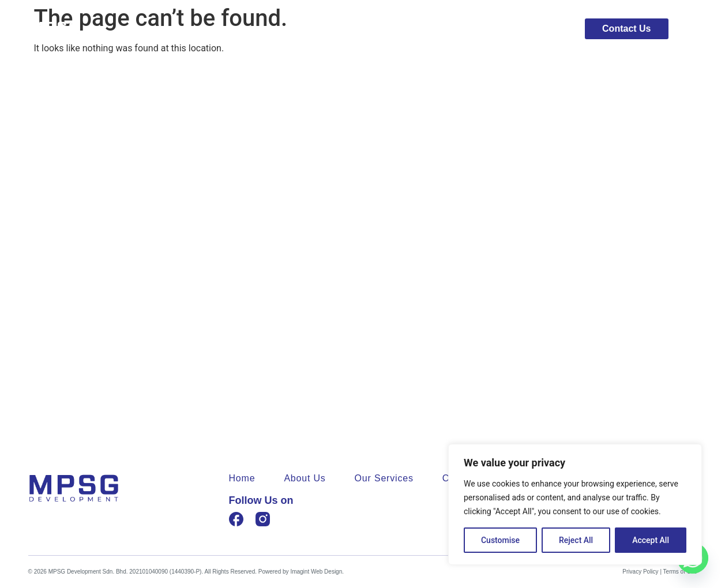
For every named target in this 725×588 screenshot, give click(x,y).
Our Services (529, 29)
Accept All (651, 540)
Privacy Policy (640, 572)
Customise (500, 540)
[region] (575, 504)
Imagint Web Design (316, 572)
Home (395, 29)
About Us (455, 29)
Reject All (576, 540)
